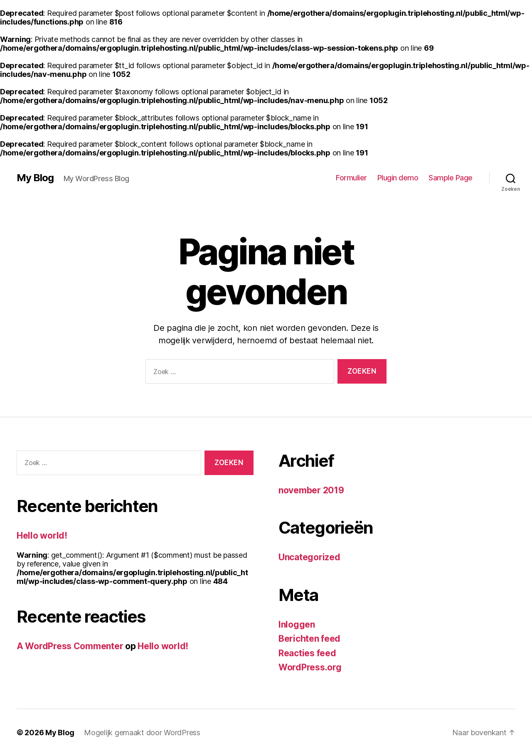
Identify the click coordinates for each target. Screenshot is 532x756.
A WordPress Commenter (70, 646)
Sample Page (451, 178)
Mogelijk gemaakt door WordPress (142, 733)
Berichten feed (309, 639)
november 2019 (311, 490)
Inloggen (297, 624)
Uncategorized (309, 557)
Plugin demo (398, 178)
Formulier (351, 178)
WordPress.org (310, 667)
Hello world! (42, 536)
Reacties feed (307, 653)
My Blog (35, 178)
